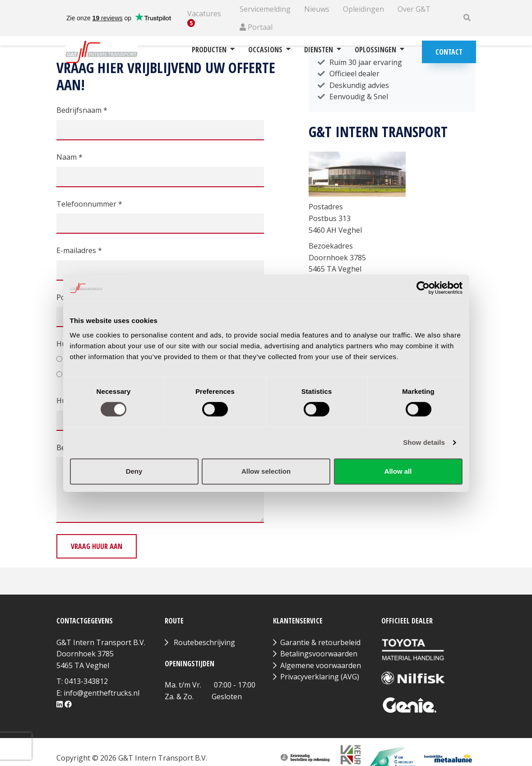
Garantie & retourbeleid (320, 642)
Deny (134, 471)
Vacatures (204, 18)
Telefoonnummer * (89, 204)
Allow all (398, 471)
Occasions (269, 50)
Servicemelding (265, 9)
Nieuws (317, 9)
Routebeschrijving (204, 642)
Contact (449, 52)
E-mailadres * (79, 250)
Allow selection (266, 471)
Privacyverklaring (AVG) (320, 677)
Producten (213, 50)
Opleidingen (363, 9)
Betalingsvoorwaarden (319, 654)
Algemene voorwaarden (321, 665)
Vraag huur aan (97, 546)
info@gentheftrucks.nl (102, 693)
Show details (424, 442)
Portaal (256, 27)
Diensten (323, 50)
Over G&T (414, 9)
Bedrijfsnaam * (82, 110)
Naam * (69, 157)
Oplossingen (379, 50)
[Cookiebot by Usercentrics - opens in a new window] (423, 288)
